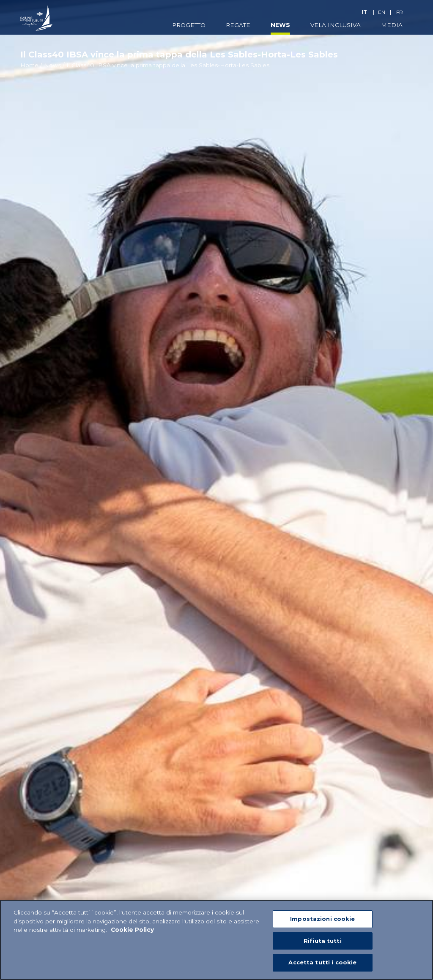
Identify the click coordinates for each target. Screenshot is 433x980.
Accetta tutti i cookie (322, 963)
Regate (238, 25)
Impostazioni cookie (322, 919)
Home (29, 65)
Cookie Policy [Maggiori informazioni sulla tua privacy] (132, 930)
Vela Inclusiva (336, 25)
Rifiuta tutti (323, 941)
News (280, 25)
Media (392, 25)
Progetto (189, 25)
